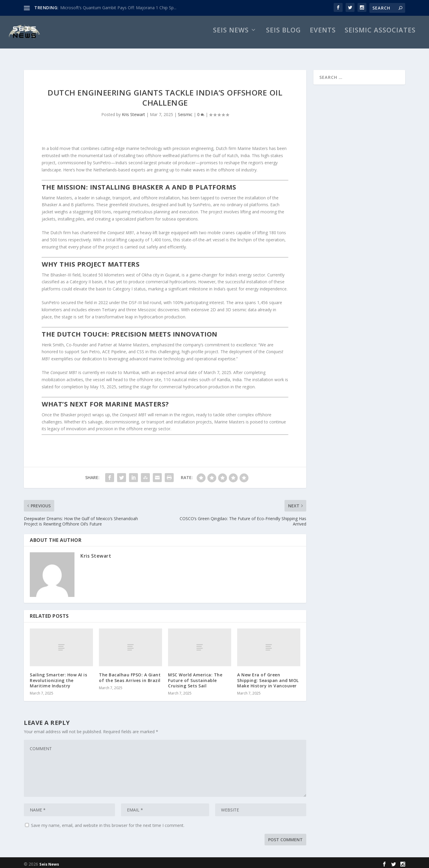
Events (323, 37)
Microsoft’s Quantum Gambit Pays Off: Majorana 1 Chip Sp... (118, 8)
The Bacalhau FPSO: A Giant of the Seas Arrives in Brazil (130, 674)
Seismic (185, 111)
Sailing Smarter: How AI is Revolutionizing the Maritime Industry (58, 677)
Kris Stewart (133, 111)
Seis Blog (283, 37)
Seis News (231, 37)
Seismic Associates (380, 37)
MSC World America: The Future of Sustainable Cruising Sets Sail (195, 677)
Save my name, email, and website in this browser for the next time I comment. (108, 822)
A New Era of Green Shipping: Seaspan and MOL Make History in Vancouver (268, 677)
